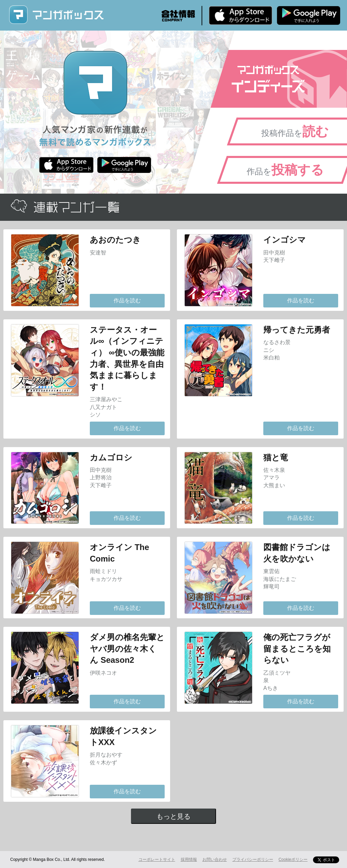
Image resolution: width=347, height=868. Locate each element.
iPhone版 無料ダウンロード (241, 15)
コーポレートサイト (157, 860)
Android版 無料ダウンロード (309, 15)
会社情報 (178, 16)
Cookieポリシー (293, 860)
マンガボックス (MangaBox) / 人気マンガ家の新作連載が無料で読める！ (56, 15)
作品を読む (127, 300)
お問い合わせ (215, 860)
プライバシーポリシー (253, 860)
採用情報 (189, 860)
